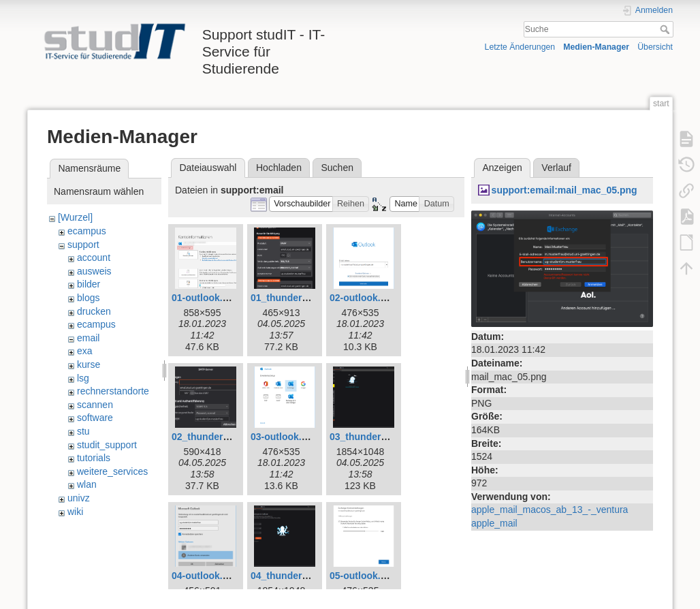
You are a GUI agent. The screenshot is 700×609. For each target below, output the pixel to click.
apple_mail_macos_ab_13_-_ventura (550, 510)
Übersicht (655, 47)
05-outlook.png (364, 576)
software (95, 418)
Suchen (337, 168)
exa (85, 351)
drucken (94, 311)
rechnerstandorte (113, 391)
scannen (95, 405)
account (94, 257)
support (83, 245)
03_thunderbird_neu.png (385, 437)
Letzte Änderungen (520, 47)
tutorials (94, 458)
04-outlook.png (206, 576)
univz (79, 498)
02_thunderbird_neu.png (227, 437)
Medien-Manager (596, 47)
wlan (87, 484)
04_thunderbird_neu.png (306, 576)
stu (83, 431)
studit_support (107, 445)
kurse (89, 364)
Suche (666, 29)
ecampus (87, 231)
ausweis (94, 271)
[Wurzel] (75, 217)
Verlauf (556, 168)
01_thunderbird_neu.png (306, 298)
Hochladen (279, 168)
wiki (75, 512)
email (88, 338)
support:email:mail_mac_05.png (564, 190)
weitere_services (112, 471)
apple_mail (494, 523)
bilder (89, 284)
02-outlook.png (364, 298)
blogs (88, 298)
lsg (83, 378)
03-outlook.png (285, 437)
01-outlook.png (206, 298)
